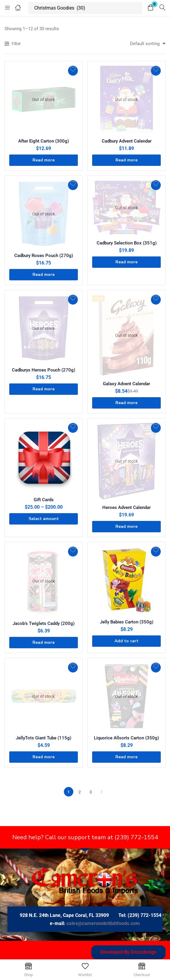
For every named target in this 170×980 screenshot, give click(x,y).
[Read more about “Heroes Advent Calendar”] (126, 527)
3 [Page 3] (91, 792)
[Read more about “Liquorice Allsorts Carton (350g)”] (126, 757)
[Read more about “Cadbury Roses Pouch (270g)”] (44, 275)
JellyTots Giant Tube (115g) (44, 738)
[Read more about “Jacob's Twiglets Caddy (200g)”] (44, 643)
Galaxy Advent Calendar (126, 384)
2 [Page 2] (80, 792)
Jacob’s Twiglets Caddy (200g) (44, 623)
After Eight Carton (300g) (44, 141)
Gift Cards (44, 500)
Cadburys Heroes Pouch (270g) (44, 370)
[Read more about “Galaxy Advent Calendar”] (126, 403)
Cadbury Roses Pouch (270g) (44, 256)
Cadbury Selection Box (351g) (127, 243)
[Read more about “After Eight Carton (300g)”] (44, 160)
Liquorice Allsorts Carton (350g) (126, 738)
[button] (151, 8)
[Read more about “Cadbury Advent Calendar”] (126, 160)
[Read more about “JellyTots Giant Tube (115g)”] (44, 757)
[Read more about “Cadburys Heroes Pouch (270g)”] (44, 389)
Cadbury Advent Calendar (127, 141)
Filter (13, 44)
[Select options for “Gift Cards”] (44, 519)
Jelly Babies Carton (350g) (127, 622)
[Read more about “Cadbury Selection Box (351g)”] (126, 262)
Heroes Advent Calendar (126, 507)
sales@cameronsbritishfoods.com (103, 923)
